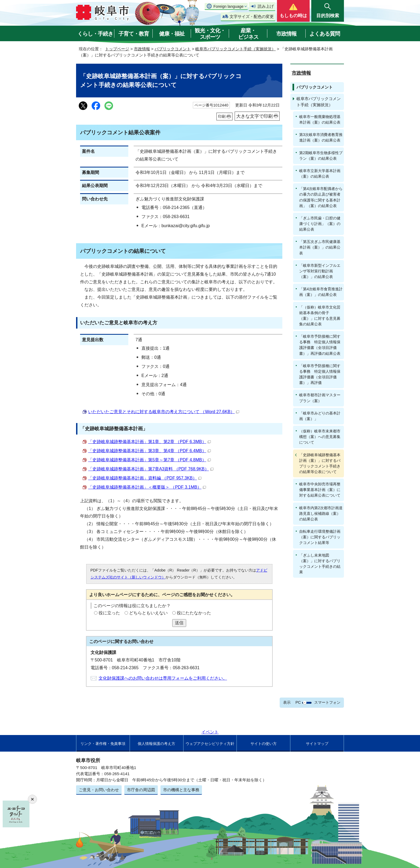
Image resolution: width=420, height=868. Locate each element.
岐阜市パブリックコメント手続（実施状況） (235, 49)
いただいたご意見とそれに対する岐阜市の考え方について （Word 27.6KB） (164, 412)
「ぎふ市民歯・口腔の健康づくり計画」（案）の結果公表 (320, 224)
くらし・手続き (95, 34)
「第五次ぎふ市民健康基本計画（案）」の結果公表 (320, 247)
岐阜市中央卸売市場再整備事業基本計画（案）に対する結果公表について (320, 490)
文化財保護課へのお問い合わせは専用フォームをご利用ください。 (163, 678)
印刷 (222, 116)
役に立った (109, 613)
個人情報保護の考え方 (156, 744)
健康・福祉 (172, 34)
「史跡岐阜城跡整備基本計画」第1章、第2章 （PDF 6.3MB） (149, 442)
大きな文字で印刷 (254, 116)
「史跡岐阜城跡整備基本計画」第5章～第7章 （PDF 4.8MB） (149, 460)
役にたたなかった (194, 613)
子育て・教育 (134, 34)
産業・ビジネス (248, 34)
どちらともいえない (148, 613)
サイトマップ (317, 744)
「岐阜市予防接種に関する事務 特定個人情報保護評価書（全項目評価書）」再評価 (320, 374)
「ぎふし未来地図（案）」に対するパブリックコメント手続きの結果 (320, 564)
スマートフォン (327, 702)
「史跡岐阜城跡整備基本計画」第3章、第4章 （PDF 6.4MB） (149, 451)
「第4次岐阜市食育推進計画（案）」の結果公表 (321, 292)
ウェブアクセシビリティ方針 (210, 744)
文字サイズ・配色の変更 (252, 16)
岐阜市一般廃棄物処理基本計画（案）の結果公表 (320, 119)
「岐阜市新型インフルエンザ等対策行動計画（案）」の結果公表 (320, 271)
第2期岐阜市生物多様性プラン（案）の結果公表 (321, 156)
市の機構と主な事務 (181, 790)
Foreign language (228, 6)
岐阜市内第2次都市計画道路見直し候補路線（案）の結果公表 (321, 513)
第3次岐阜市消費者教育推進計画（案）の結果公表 (321, 137)
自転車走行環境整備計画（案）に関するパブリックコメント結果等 (320, 537)
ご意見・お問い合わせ (99, 790)
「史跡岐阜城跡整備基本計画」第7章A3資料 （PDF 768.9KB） (151, 469)
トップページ (117, 49)
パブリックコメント (173, 49)
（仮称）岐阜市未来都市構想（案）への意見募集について (320, 437)
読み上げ (266, 6)
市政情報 (286, 34)
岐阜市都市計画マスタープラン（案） (320, 398)
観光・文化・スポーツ (210, 34)
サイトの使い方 (264, 744)
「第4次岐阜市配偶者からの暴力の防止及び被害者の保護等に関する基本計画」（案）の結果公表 (321, 197)
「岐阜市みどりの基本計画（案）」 (320, 416)
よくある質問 (325, 34)
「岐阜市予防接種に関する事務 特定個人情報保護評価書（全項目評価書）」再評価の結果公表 (320, 345)
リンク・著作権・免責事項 (103, 744)
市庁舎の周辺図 (141, 790)
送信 (179, 623)
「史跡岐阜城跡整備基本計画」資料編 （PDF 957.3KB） (145, 478)
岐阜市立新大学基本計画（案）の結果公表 (320, 174)
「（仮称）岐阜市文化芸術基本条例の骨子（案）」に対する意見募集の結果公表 (320, 316)
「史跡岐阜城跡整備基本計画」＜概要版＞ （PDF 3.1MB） (147, 487)
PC (298, 702)
